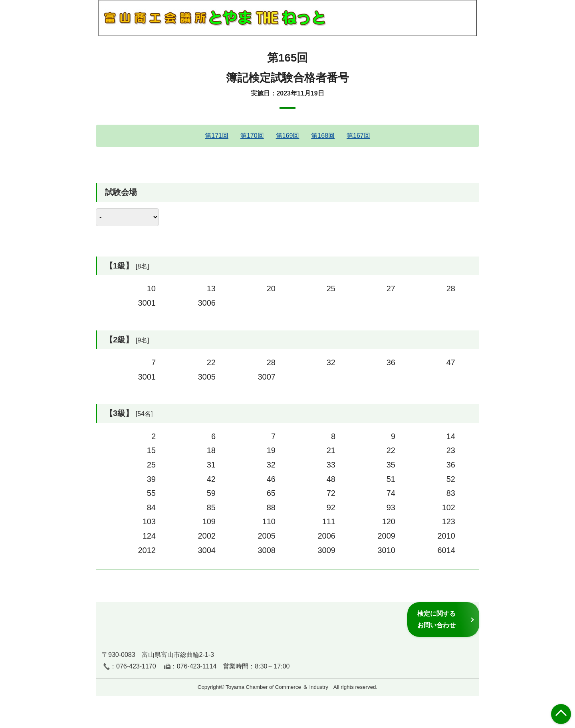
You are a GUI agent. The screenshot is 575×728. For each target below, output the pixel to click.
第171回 (217, 136)
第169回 (288, 136)
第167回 (358, 136)
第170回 (252, 136)
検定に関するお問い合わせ (436, 619)
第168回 (323, 136)
